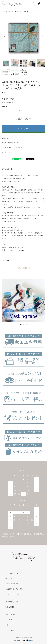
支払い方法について (12, 584)
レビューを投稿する (24, 268)
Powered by (23, 640)
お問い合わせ (10, 630)
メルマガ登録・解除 (12, 602)
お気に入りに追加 (23, 119)
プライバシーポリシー (13, 594)
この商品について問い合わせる (12, 147)
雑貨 (9, 11)
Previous (5, 37)
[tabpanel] (23, 301)
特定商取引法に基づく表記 (11, 143)
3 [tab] (26, 324)
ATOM (12, 607)
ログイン (8, 625)
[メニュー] (43, 4)
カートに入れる (23, 129)
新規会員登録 (10, 620)
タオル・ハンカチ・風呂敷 (20, 11)
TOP (4, 11)
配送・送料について (12, 573)
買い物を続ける (7, 152)
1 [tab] (21, 324)
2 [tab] (24, 324)
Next (42, 37)
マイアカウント (10, 614)
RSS (7, 607)
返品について (6, 138)
